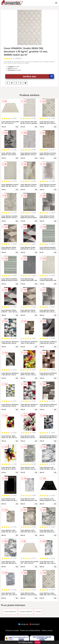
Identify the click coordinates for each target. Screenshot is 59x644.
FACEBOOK (23, 624)
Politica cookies (47, 630)
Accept (37, 642)
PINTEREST (35, 624)
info (17, 127)
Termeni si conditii (12, 630)
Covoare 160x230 (26, 612)
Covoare (38, 612)
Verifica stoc (38, 76)
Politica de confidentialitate (30, 630)
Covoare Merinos (10, 612)
